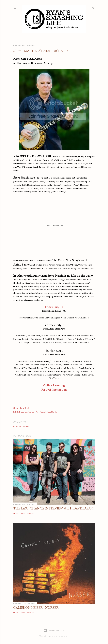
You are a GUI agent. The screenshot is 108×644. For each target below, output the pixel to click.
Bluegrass (23, 412)
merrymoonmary (62, 636)
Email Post (25, 408)
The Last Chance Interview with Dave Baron (54, 508)
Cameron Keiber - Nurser (36, 607)
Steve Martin (52, 412)
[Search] (93, 8)
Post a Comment (21, 427)
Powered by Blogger (54, 631)
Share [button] (16, 408)
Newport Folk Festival (37, 412)
